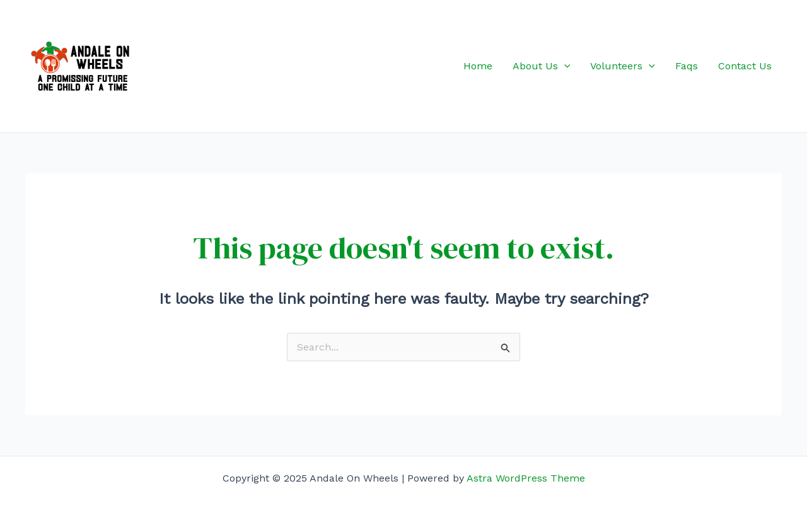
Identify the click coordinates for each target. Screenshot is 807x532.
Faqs (687, 66)
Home (478, 66)
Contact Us (745, 66)
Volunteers (623, 66)
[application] (564, 66)
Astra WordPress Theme (526, 478)
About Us (542, 66)
